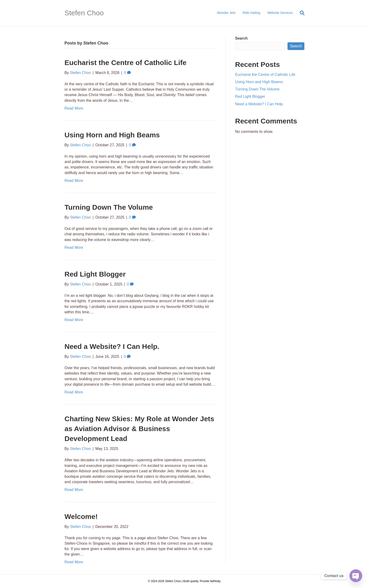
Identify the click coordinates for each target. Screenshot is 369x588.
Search (241, 38)
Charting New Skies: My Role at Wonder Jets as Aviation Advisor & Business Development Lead (139, 429)
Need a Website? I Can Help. (112, 346)
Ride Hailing (251, 13)
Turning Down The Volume (109, 207)
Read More (74, 108)
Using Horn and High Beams (112, 135)
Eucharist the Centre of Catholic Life (125, 63)
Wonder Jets (226, 13)
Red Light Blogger (95, 274)
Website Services (280, 13)
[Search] (300, 13)
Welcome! (81, 517)
